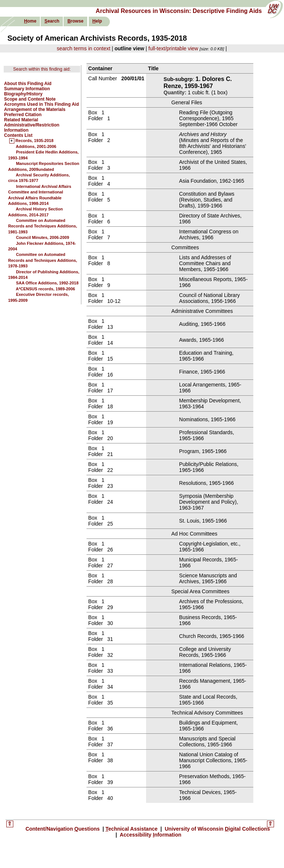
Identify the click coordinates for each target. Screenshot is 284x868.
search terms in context (84, 48)
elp (97, 21)
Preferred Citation (23, 115)
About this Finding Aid (28, 84)
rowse (75, 21)
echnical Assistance (132, 829)
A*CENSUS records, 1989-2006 (45, 289)
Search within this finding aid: (42, 69)
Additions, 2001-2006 (36, 146)
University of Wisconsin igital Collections (217, 829)
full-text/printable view (173, 48)
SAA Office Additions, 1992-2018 (47, 283)
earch (52, 21)
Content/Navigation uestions (63, 829)
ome (30, 21)
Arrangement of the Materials (35, 109)
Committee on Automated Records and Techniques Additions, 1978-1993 (43, 260)
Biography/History (23, 94)
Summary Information (27, 89)
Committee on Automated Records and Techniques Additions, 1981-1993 (43, 226)
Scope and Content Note (30, 99)
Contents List (18, 135)
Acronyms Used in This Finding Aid (41, 104)
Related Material (21, 120)
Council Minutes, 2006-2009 (43, 237)
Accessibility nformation (150, 835)
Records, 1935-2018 (35, 141)
